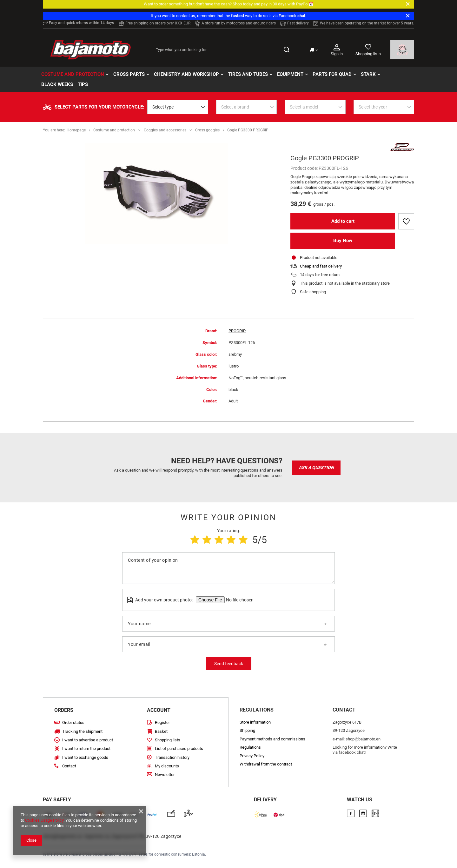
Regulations (250, 747)
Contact (69, 766)
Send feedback (229, 664)
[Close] (408, 4)
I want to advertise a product (88, 740)
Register (162, 722)
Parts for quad (332, 74)
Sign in (337, 50)
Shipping (247, 730)
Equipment (290, 74)
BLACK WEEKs (57, 84)
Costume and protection (73, 74)
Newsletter (165, 775)
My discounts (167, 766)
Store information (255, 722)
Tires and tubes (248, 74)
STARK (368, 74)
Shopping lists (368, 54)
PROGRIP (237, 331)
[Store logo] (90, 50)
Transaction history (172, 757)
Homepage (76, 130)
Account (159, 710)
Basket (161, 731)
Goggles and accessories (165, 130)
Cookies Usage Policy (44, 820)
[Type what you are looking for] (222, 50)
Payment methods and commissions (272, 739)
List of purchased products (179, 749)
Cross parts (129, 74)
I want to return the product (86, 749)
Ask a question (316, 467)
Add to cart (343, 221)
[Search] (286, 50)
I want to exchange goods (85, 757)
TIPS (83, 84)
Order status (73, 722)
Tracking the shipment (82, 731)
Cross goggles (207, 130)
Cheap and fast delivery (321, 266)
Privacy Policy (252, 756)
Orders (64, 710)
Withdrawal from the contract (266, 764)
